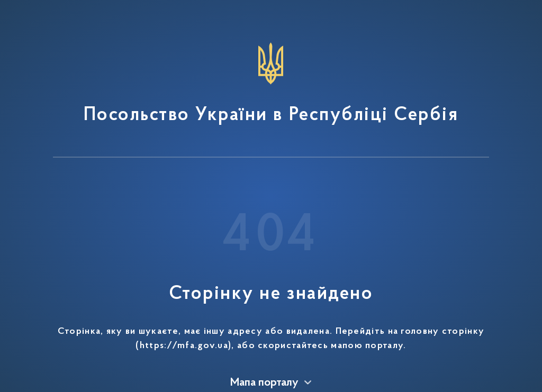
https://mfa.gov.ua (184, 346)
